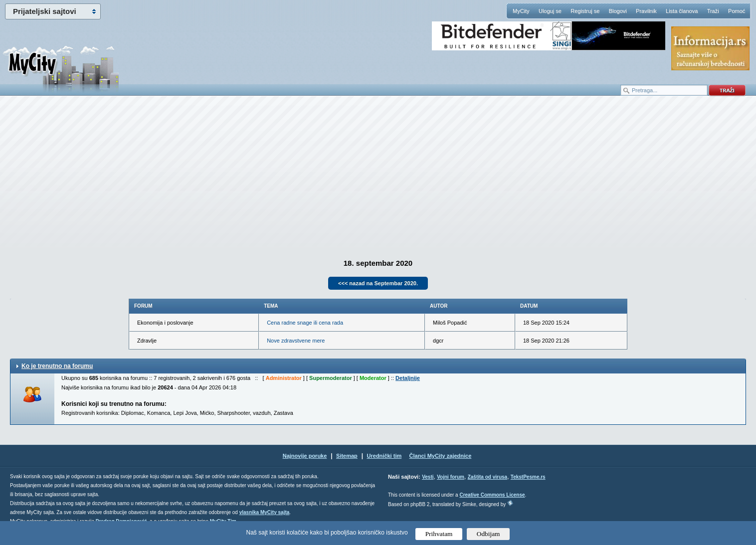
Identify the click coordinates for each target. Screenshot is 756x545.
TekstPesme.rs (528, 477)
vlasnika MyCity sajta (265, 512)
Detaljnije (408, 378)
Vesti (428, 477)
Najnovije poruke (305, 456)
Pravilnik (646, 11)
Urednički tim (384, 456)
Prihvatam (439, 534)
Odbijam (488, 534)
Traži (713, 11)
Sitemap (347, 456)
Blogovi (618, 11)
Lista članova (682, 11)
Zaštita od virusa (487, 477)
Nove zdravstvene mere (296, 341)
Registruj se (585, 11)
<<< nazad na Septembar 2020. (378, 283)
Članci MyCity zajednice (441, 456)
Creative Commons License (492, 495)
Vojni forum (451, 477)
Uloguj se (550, 11)
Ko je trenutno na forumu (57, 366)
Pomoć (737, 11)
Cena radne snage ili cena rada (305, 323)
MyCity (521, 11)
